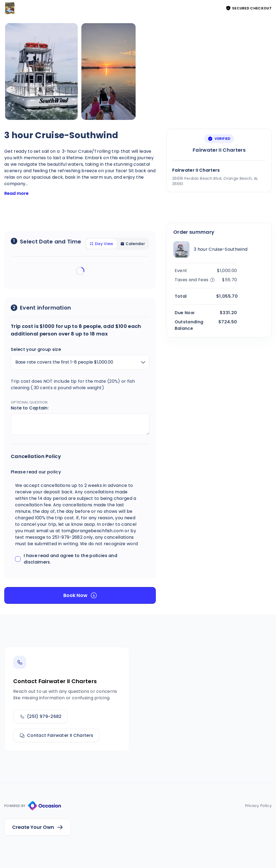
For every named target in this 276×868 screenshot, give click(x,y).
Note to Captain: (30, 408)
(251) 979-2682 (40, 716)
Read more (16, 193)
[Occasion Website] (44, 806)
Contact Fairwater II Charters (56, 735)
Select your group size (36, 349)
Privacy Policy (258, 806)
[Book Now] (80, 595)
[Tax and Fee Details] (211, 280)
